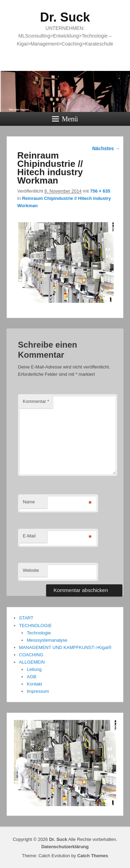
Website (31, 570)
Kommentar (36, 401)
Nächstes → (106, 148)
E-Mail (29, 536)
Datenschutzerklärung (65, 847)
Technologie (39, 633)
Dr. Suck (65, 17)
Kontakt (34, 684)
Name (29, 502)
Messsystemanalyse (47, 640)
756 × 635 (100, 191)
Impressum (38, 691)
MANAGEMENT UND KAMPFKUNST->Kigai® (65, 647)
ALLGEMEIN (32, 662)
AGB (31, 677)
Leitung (34, 669)
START (26, 618)
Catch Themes (93, 856)
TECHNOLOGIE (36, 626)
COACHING (31, 655)
